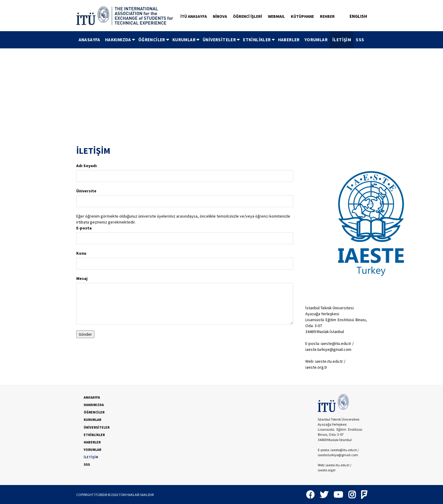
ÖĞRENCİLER (154, 40)
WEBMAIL (276, 16)
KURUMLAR (186, 40)
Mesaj (82, 278)
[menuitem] (89, 40)
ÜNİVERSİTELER (222, 40)
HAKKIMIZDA (120, 40)
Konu (81, 253)
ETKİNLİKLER (259, 40)
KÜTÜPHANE (302, 16)
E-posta (84, 228)
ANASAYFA (89, 40)
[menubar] (221, 40)
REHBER (327, 16)
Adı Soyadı (86, 166)
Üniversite (86, 191)
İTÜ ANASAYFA (194, 16)
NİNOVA (220, 16)
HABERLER (289, 40)
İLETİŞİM (342, 40)
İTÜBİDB (101, 495)
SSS (360, 40)
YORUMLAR (316, 40)
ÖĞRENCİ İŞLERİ (247, 16)
